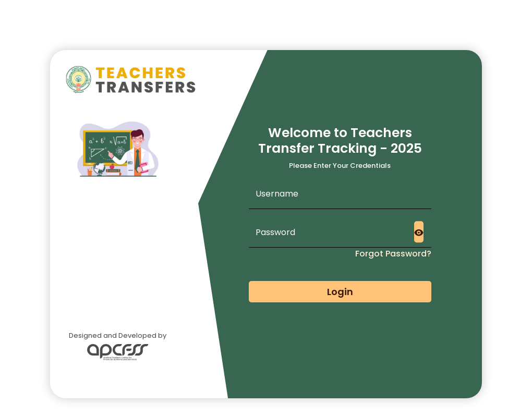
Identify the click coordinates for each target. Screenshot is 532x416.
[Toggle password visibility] (419, 232)
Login (340, 292)
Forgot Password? (393, 254)
